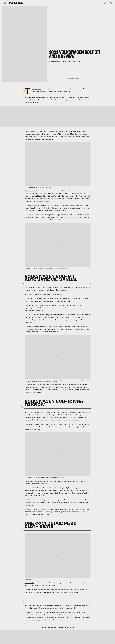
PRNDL (54, 606)
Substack (33, 608)
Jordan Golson (56, 80)
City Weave (46, 592)
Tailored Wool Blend (71, 592)
